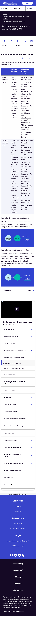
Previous (8, 291)
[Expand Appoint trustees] (31, 374)
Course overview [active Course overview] (4, 45)
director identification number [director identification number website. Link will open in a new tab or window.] (26, 118)
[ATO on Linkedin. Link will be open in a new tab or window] (20, 555)
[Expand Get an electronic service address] (31, 419)
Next (29, 291)
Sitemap (18, 577)
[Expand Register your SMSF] (31, 404)
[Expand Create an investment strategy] (31, 426)
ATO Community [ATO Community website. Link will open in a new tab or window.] (17, 546)
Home (17, 8)
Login (27, 3)
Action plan (31, 45)
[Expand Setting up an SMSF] (31, 344)
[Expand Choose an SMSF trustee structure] (31, 351)
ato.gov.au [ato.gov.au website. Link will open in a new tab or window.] (17, 524)
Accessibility (18, 564)
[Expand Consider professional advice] (31, 463)
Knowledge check (18, 45)
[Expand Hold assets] (31, 397)
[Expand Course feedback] (31, 485)
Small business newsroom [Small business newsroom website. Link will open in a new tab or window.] (17, 528)
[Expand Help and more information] (31, 471)
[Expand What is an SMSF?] (31, 329)
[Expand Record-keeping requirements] (31, 447)
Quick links (25, 44)
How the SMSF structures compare (13, 368)
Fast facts (11, 44)
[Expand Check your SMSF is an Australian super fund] (31, 382)
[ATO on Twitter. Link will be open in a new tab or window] (16, 555)
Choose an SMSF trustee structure (13, 357)
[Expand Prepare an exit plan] (31, 440)
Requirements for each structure (13, 363)
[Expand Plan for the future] (31, 433)
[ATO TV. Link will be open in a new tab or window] (24, 555)
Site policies (18, 590)
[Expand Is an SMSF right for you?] (31, 336)
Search (31, 8)
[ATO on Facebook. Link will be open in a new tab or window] (12, 555)
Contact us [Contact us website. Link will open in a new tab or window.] (17, 570)
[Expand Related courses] (31, 478)
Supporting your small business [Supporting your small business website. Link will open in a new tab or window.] (17, 541)
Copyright (18, 584)
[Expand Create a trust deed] (31, 390)
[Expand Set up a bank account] (31, 411)
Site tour (18, 511)
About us (18, 506)
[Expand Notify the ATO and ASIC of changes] (31, 455)
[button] (31, 59)
